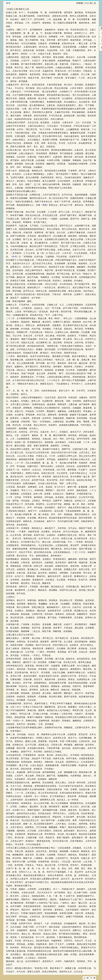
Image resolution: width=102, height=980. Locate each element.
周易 (45, 205)
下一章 (93, 978)
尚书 (14, 257)
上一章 (86, 978)
